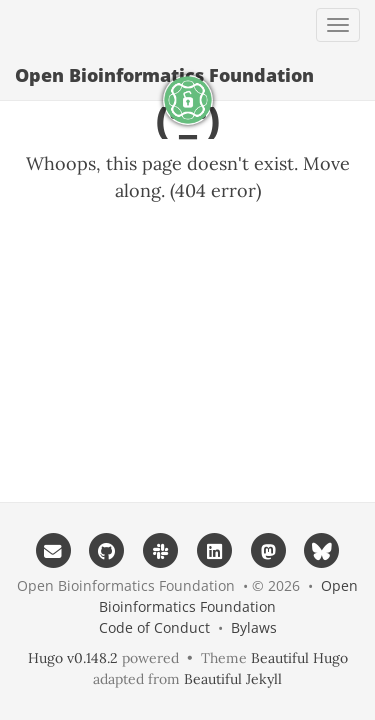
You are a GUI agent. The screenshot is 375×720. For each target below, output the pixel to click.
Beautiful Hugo (299, 658)
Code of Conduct (154, 627)
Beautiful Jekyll (233, 679)
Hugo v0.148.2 (73, 658)
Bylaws (254, 627)
